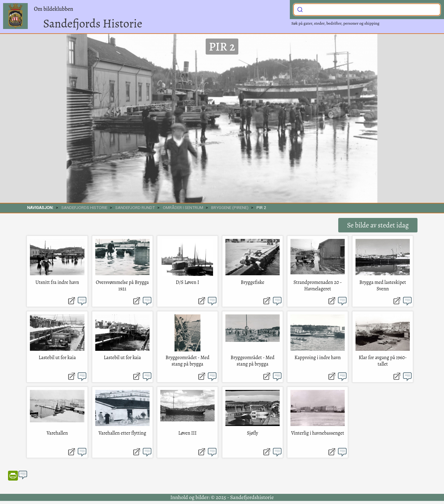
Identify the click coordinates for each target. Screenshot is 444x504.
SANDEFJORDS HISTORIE (84, 207)
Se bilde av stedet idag (378, 225)
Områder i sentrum (183, 207)
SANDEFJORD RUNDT (135, 207)
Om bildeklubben (53, 9)
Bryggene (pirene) (230, 207)
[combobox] (367, 10)
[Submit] (300, 9)
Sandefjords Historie (93, 23)
